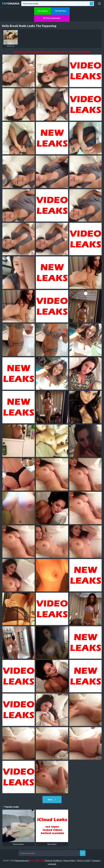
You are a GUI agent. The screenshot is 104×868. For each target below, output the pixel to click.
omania (11, 4)
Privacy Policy (70, 861)
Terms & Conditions (53, 861)
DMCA (40, 861)
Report (33, 861)
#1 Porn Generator (52, 18)
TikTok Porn (60, 11)
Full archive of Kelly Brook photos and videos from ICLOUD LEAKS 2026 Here (52, 52)
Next (52, 800)
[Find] (83, 853)
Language (52, 864)
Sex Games (43, 11)
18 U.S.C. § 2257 (84, 861)
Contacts (96, 861)
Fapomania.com (22, 861)
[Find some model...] (49, 853)
